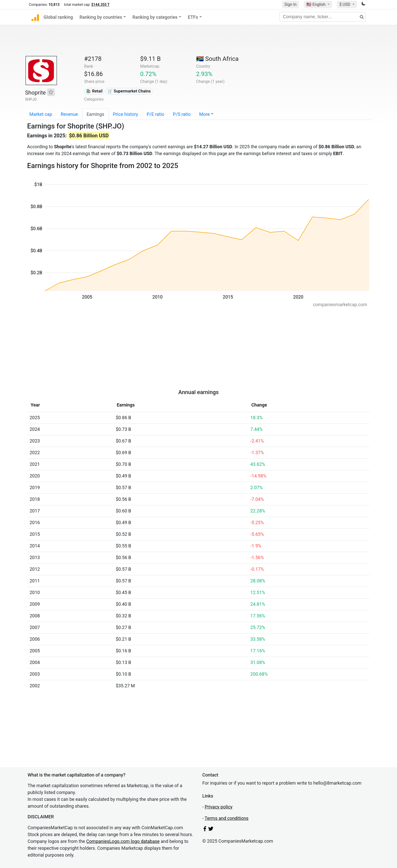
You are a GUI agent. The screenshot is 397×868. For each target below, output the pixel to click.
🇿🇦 (217, 59)
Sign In (290, 4)
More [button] (204, 114)
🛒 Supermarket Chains (129, 91)
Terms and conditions (226, 818)
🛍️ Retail (94, 91)
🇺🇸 (316, 4)
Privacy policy (219, 807)
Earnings (95, 114)
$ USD (345, 4)
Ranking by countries (101, 17)
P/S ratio (182, 114)
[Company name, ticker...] (323, 17)
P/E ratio (155, 114)
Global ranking (58, 17)
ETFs (193, 17)
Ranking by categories (155, 17)
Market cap (41, 114)
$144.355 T (101, 5)
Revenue (69, 114)
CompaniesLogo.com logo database (123, 841)
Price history (126, 114)
